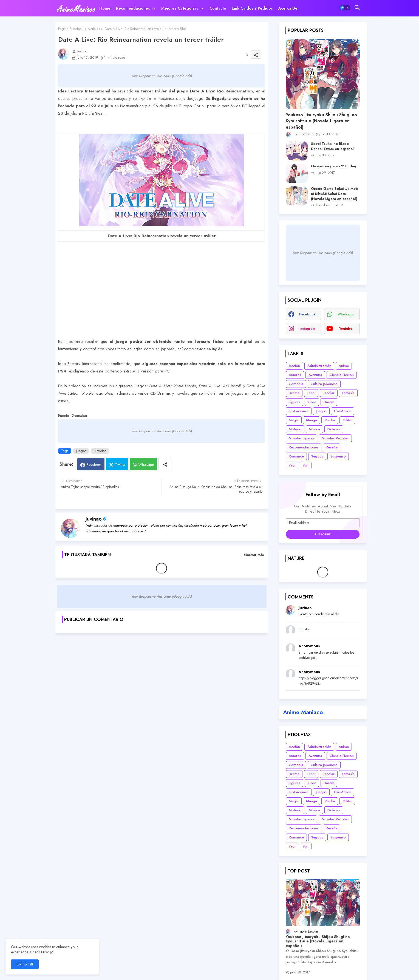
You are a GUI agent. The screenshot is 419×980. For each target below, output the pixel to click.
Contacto (218, 8)
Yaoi (292, 465)
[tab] (105, 8)
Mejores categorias (180, 8)
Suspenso (338, 456)
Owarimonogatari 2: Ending (334, 166)
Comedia (296, 384)
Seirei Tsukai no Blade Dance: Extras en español (332, 146)
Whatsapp (146, 464)
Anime (344, 366)
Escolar (329, 393)
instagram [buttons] (307, 329)
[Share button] (165, 464)
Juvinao (94, 519)
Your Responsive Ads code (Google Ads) (162, 76)
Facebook (94, 464)
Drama (294, 393)
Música (314, 429)
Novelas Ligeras (301, 438)
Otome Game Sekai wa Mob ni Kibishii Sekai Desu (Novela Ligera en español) (334, 194)
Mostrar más (254, 555)
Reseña (332, 447)
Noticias (94, 29)
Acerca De (288, 8)
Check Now (39, 952)
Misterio (295, 429)
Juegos (81, 451)
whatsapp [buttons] (346, 314)
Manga (312, 420)
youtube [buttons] (346, 329)
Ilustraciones (299, 411)
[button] (345, 8)
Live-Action (343, 411)
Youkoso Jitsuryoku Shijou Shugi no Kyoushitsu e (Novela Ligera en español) (321, 121)
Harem (329, 402)
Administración (319, 366)
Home (105, 8)
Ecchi (311, 393)
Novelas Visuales (335, 438)
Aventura (315, 375)
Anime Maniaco (303, 712)
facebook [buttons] (307, 314)
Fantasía (348, 393)
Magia (294, 420)
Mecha (330, 420)
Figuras (295, 402)
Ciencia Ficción (342, 375)
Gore (312, 402)
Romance (296, 456)
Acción (294, 366)
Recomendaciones (133, 8)
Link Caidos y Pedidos (252, 8)
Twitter (120, 464)
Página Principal (70, 29)
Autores (295, 375)
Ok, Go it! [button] (25, 964)
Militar (347, 420)
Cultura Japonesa (324, 384)
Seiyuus (317, 456)
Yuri (306, 465)
